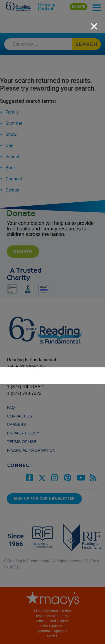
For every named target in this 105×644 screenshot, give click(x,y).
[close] (94, 23)
